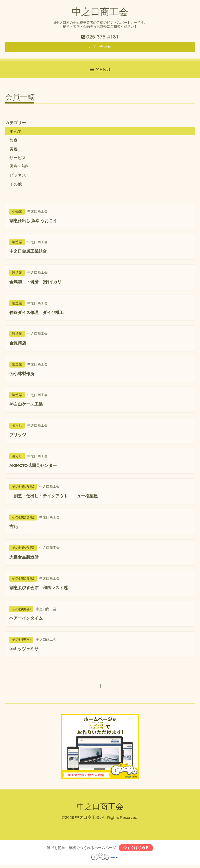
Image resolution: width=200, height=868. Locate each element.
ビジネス (18, 177)
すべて (16, 134)
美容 (14, 151)
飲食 (14, 142)
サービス (18, 160)
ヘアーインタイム (26, 620)
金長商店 (18, 345)
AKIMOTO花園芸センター (33, 467)
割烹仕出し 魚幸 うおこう (35, 223)
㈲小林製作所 (22, 376)
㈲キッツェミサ (24, 651)
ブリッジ (18, 437)
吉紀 (14, 529)
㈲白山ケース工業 (26, 406)
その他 (16, 186)
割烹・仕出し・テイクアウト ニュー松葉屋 (54, 498)
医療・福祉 (20, 169)
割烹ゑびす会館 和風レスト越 (39, 590)
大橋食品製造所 (24, 559)
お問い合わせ (100, 48)
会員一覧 (20, 100)
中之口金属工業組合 (28, 253)
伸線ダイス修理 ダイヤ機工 (36, 314)
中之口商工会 (100, 12)
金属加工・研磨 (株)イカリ (35, 284)
